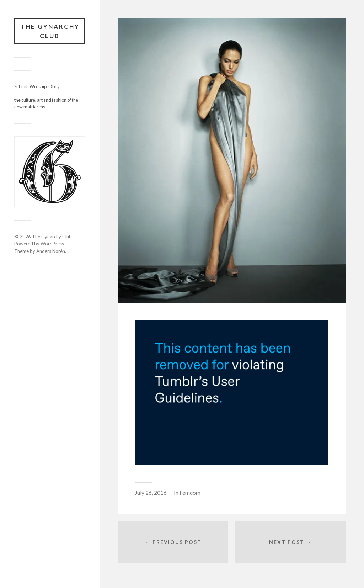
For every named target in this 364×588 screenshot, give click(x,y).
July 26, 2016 (151, 493)
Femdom (190, 493)
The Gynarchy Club (50, 31)
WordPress (52, 244)
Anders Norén (51, 251)
